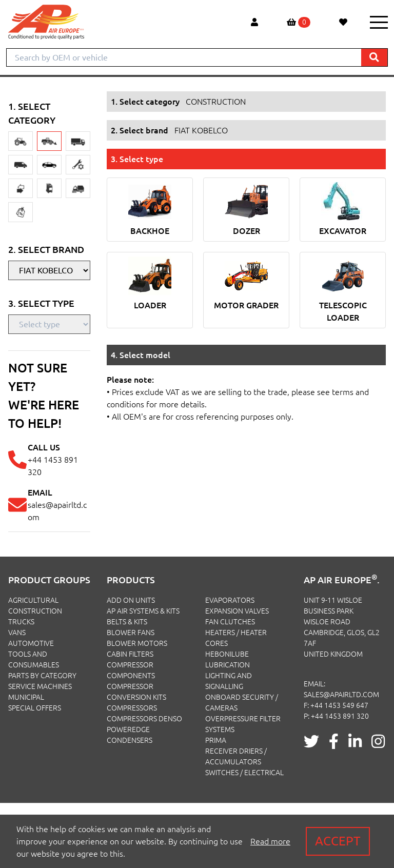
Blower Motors (137, 643)
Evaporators (230, 600)
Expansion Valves (237, 611)
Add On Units (131, 600)
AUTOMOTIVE (31, 643)
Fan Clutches (230, 622)
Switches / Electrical (244, 773)
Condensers (130, 740)
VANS (17, 633)
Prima (216, 740)
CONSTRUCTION (35, 611)
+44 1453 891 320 (340, 716)
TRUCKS (21, 622)
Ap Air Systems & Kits (143, 611)
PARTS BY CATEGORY (42, 676)
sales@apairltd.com (341, 695)
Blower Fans (131, 633)
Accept (338, 841)
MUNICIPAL (26, 697)
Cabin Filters (130, 654)
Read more (270, 841)
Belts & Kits (127, 622)
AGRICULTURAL (33, 600)
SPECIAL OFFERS (35, 708)
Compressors (132, 708)
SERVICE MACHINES (40, 686)
